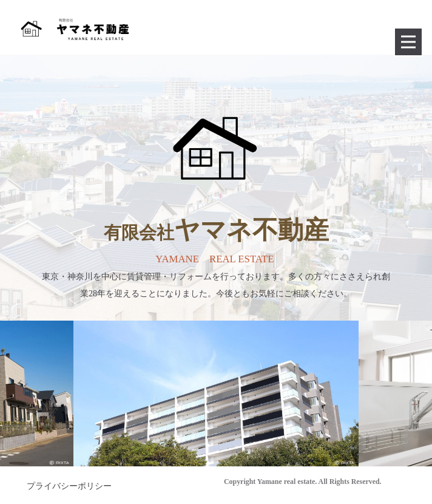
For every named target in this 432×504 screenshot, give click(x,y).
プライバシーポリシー (69, 486)
